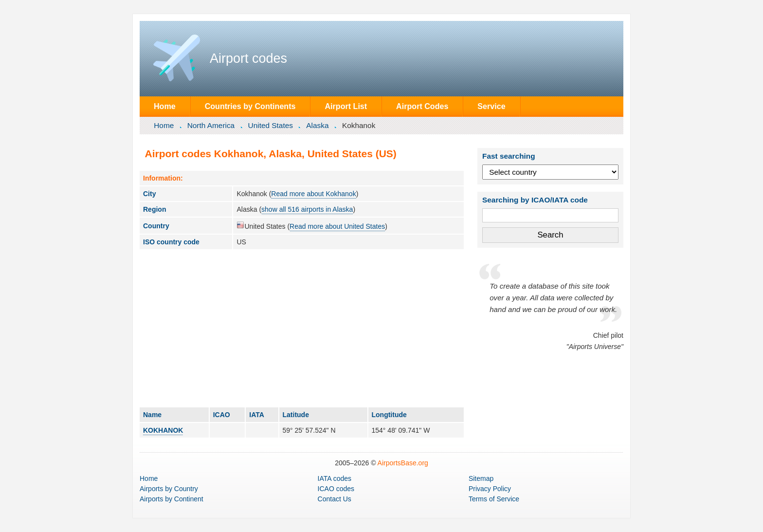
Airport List (346, 106)
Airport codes (248, 58)
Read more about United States (337, 226)
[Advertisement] (302, 328)
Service (491, 106)
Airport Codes (422, 106)
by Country (169, 489)
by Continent (172, 499)
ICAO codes (336, 489)
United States (271, 125)
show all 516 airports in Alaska (307, 209)
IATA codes (335, 478)
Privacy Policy (490, 489)
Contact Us (335, 499)
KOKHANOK (163, 430)
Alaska (317, 125)
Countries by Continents (250, 106)
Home (165, 106)
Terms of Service (494, 499)
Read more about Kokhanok (313, 194)
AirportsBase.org (403, 463)
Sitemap (481, 478)
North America (211, 125)
